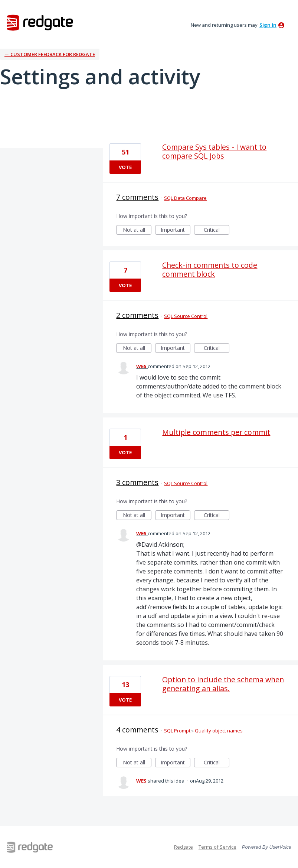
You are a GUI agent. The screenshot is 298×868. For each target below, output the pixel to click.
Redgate (184, 847)
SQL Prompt (177, 731)
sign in (268, 25)
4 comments (137, 730)
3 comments (137, 482)
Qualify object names (219, 731)
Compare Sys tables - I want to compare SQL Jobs (214, 151)
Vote (125, 167)
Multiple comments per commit (216, 432)
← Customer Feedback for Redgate (50, 54)
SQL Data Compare (185, 198)
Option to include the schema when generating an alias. (223, 684)
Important (176, 230)
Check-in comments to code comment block (210, 269)
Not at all (137, 230)
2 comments (137, 315)
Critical (217, 230)
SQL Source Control (186, 316)
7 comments (137, 197)
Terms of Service (217, 847)
